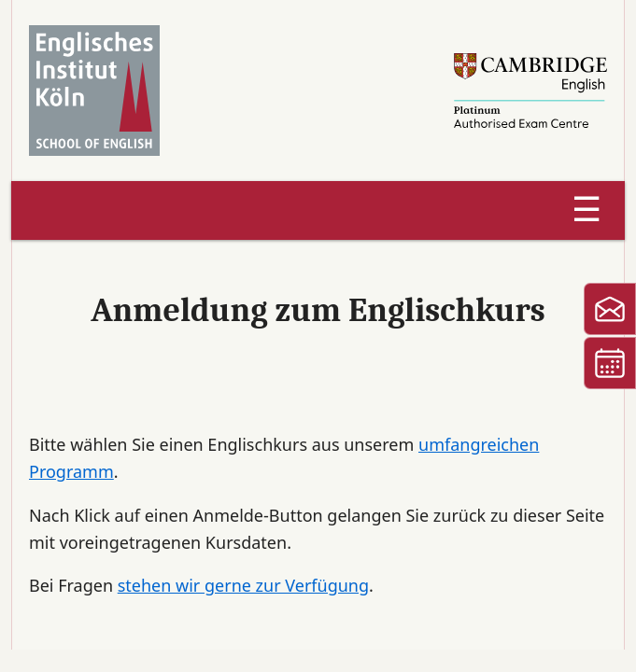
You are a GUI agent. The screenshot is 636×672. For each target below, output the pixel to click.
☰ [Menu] (587, 210)
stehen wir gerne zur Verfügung (243, 585)
